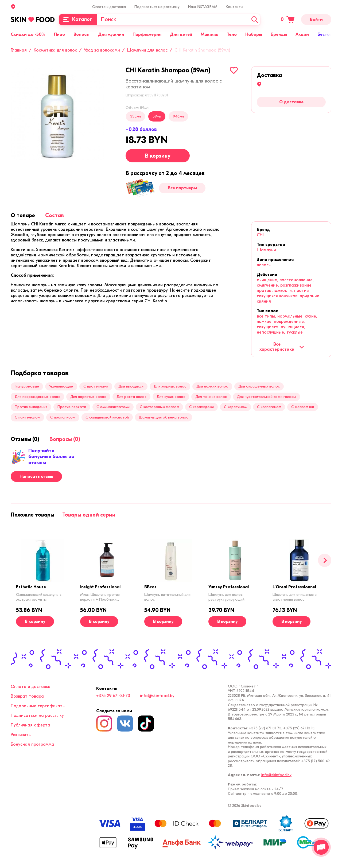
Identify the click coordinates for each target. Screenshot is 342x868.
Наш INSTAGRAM (203, 7)
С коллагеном (269, 407)
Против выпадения (31, 407)
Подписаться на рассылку (157, 7)
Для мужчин (111, 34)
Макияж (209, 34)
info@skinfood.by (157, 696)
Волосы (81, 34)
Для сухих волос (171, 397)
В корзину (158, 156)
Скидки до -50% (28, 34)
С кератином (235, 407)
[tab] (23, 215)
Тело (232, 34)
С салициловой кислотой (107, 417)
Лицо (59, 34)
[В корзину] (35, 621)
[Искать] (255, 20)
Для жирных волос (170, 386)
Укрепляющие (61, 386)
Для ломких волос (212, 386)
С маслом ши (303, 407)
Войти (316, 19)
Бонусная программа (32, 744)
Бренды (279, 34)
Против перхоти (72, 407)
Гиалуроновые (27, 386)
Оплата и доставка (109, 7)
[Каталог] (78, 20)
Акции (302, 34)
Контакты (234, 7)
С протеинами (96, 386)
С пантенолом (27, 417)
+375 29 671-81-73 (113, 696)
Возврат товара (27, 696)
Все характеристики (282, 347)
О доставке (291, 102)
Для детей (181, 34)
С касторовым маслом (159, 407)
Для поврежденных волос (37, 397)
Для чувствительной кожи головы (266, 397)
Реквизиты (21, 735)
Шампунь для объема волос (164, 417)
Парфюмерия (147, 34)
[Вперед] (325, 560)
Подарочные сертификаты (38, 706)
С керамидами (201, 407)
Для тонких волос (211, 397)
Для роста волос (131, 397)
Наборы (254, 34)
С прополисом (63, 417)
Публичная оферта (30, 725)
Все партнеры (182, 188)
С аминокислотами (113, 407)
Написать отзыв (36, 476)
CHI (260, 235)
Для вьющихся (131, 386)
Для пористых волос (88, 397)
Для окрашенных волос (259, 386)
